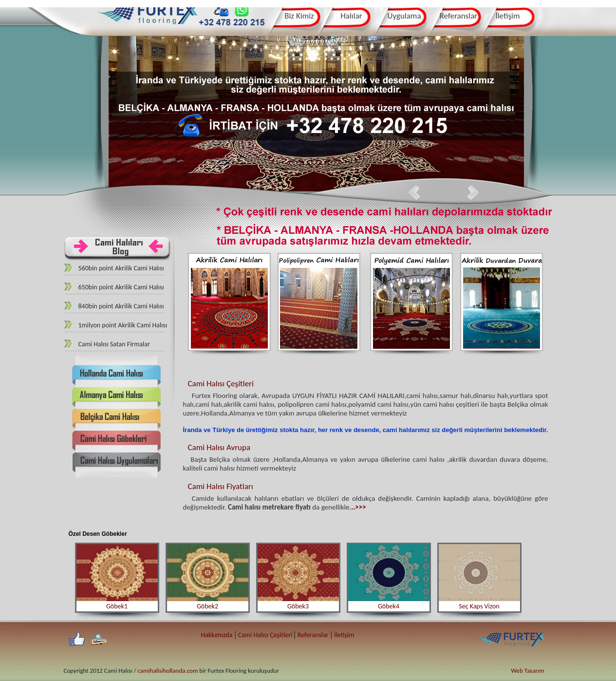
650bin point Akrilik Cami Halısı (121, 287)
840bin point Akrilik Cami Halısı (121, 306)
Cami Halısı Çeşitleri (221, 384)
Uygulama (404, 16)
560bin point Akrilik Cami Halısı (121, 268)
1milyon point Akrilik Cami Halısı (123, 325)
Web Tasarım (528, 671)
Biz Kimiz (299, 16)
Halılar (351, 16)
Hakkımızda (217, 635)
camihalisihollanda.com (168, 671)
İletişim (507, 16)
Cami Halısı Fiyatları (221, 486)
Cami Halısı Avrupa (219, 447)
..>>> (358, 507)
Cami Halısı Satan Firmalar (114, 344)
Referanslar (459, 16)
